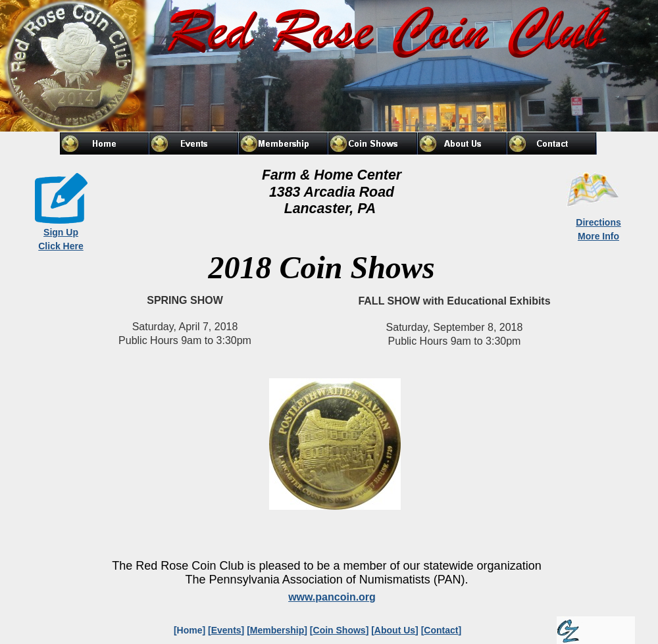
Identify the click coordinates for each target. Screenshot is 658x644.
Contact (441, 630)
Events (226, 630)
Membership (277, 630)
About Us (395, 630)
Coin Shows (340, 630)
